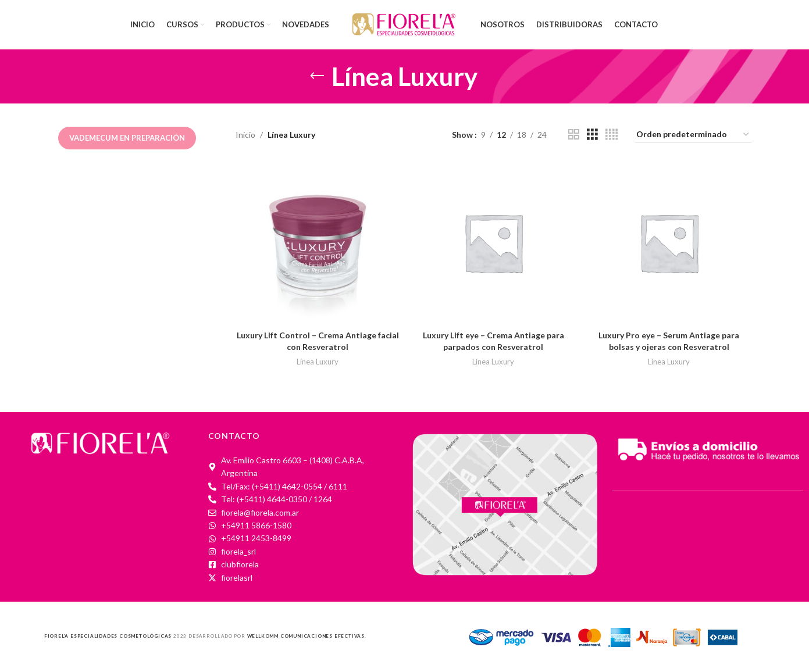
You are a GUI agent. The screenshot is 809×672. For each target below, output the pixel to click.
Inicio (245, 135)
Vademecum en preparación (127, 138)
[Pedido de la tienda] (693, 135)
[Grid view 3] (592, 135)
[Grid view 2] (574, 135)
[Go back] (317, 76)
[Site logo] (405, 24)
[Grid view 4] (612, 135)
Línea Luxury (318, 362)
